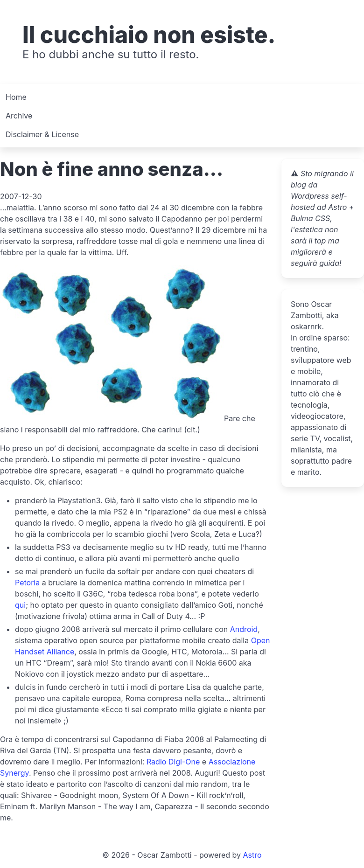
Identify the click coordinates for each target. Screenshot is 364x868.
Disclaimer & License (42, 134)
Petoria (27, 583)
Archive (19, 116)
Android (244, 629)
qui (20, 605)
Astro (252, 855)
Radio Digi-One (173, 762)
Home (16, 97)
